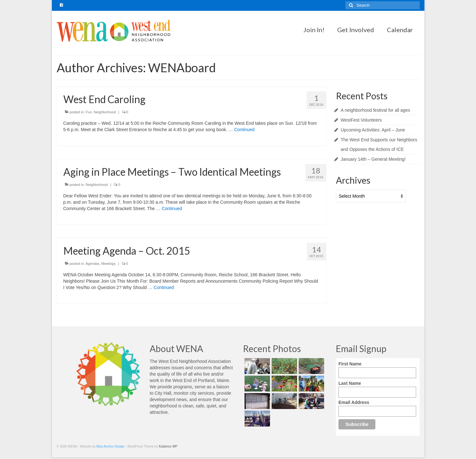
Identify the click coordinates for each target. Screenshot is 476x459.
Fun (89, 112)
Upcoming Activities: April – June (373, 130)
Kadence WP (168, 446)
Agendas (92, 264)
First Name (350, 364)
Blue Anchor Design (110, 446)
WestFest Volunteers (361, 120)
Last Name (350, 383)
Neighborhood (105, 112)
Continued (244, 130)
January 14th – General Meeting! (373, 159)
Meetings (108, 264)
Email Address (354, 402)
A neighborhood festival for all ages (375, 110)
